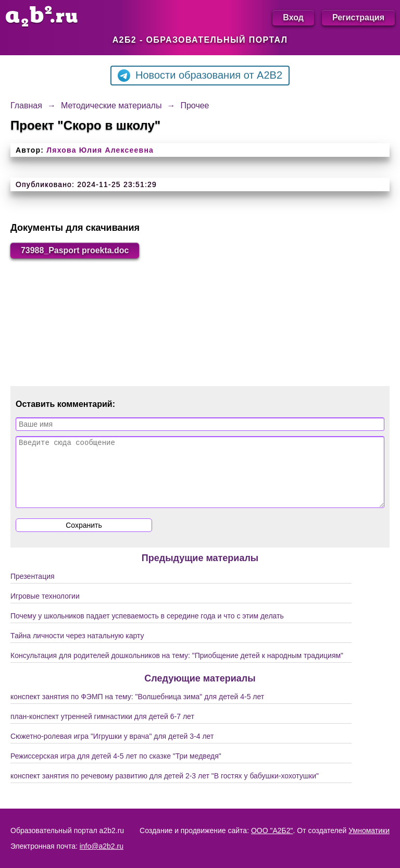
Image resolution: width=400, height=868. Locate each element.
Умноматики (369, 830)
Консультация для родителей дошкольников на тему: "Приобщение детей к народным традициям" (177, 668)
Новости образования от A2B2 (200, 76)
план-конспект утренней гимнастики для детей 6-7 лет (102, 729)
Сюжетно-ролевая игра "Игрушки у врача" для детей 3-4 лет (112, 749)
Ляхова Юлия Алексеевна (100, 150)
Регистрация (358, 17)
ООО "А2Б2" (272, 830)
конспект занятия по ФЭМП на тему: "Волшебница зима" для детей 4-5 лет (137, 709)
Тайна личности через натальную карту (77, 648)
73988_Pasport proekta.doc (75, 250)
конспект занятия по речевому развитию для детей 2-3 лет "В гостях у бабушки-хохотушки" (165, 788)
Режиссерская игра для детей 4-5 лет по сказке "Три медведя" (116, 768)
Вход (293, 17)
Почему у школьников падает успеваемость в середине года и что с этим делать (147, 628)
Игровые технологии (45, 609)
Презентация (33, 589)
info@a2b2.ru (102, 846)
